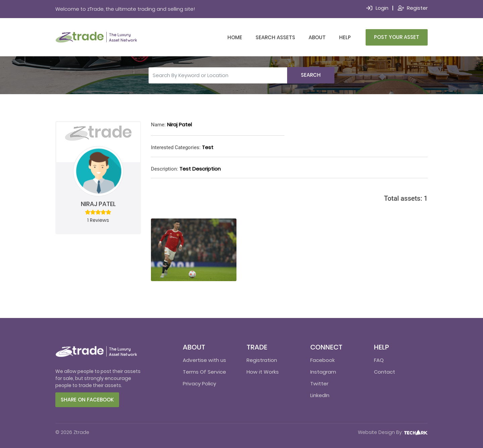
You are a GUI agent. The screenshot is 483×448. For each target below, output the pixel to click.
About (317, 37)
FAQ (379, 360)
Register (417, 8)
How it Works (263, 372)
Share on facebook (87, 400)
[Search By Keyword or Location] (218, 75)
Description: (165, 169)
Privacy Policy (199, 383)
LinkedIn (320, 395)
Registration (262, 360)
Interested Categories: (176, 147)
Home (235, 37)
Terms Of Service (204, 372)
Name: (158, 125)
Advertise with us (204, 360)
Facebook (323, 360)
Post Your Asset (397, 37)
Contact (385, 372)
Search (311, 75)
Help (345, 37)
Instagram (323, 372)
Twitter (319, 383)
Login (382, 8)
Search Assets (275, 37)
